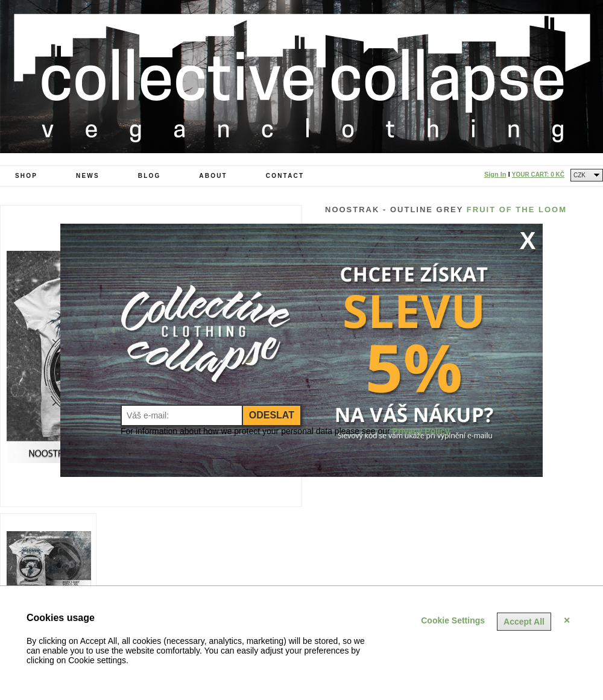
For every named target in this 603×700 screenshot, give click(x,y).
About (213, 176)
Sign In (495, 174)
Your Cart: (538, 175)
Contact (285, 176)
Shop (26, 176)
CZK (579, 175)
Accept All (524, 622)
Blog (150, 176)
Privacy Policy (421, 431)
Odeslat (272, 415)
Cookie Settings (453, 620)
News (88, 176)
